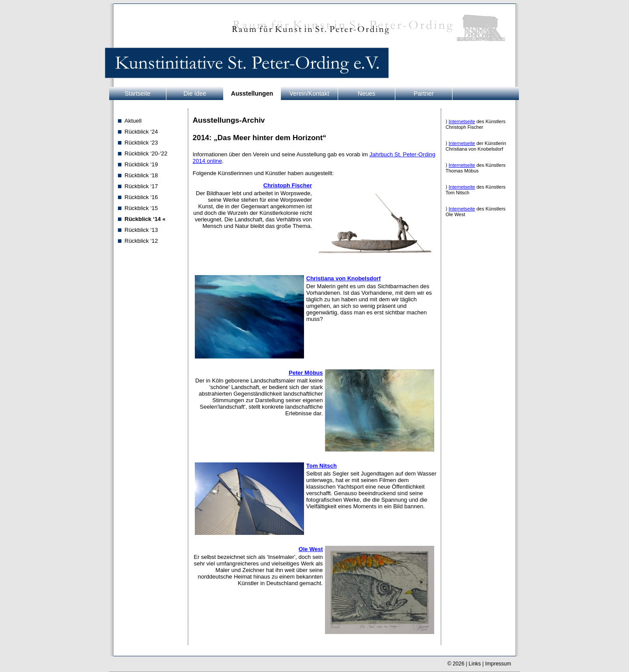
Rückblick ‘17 (141, 186)
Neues (366, 93)
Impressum (498, 664)
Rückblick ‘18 (141, 175)
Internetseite (462, 121)
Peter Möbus (306, 373)
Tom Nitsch (321, 466)
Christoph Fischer (288, 185)
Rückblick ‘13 (141, 230)
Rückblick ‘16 (141, 197)
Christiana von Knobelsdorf (343, 278)
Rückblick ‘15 (141, 208)
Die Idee (195, 93)
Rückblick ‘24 (141, 132)
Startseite (137, 93)
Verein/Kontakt (309, 93)
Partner (424, 93)
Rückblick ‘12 (141, 241)
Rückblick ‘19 (141, 164)
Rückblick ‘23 (141, 143)
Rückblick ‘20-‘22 (146, 153)
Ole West (311, 549)
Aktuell (133, 121)
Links (475, 664)
